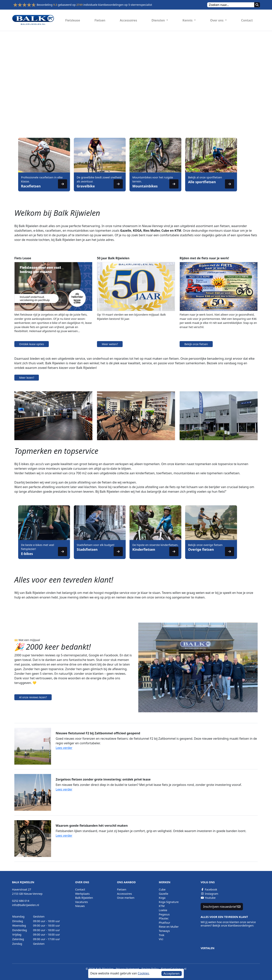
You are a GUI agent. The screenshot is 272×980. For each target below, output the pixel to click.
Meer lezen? (27, 378)
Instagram (209, 894)
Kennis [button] (188, 20)
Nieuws (80, 906)
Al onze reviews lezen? (33, 697)
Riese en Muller (169, 927)
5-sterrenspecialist (140, 5)
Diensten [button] (159, 20)
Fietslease (73, 20)
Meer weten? (110, 344)
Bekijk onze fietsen (196, 344)
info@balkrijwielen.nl (26, 905)
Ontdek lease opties (32, 344)
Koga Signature (169, 902)
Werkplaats (82, 894)
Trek (162, 935)
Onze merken (126, 898)
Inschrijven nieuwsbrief (222, 907)
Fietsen (100, 20)
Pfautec (164, 918)
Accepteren (172, 973)
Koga (162, 898)
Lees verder (64, 748)
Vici (161, 939)
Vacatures (81, 902)
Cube (162, 889)
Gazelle (163, 894)
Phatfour (164, 923)
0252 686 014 (21, 901)
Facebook (209, 889)
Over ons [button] (217, 20)
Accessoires (128, 20)
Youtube (208, 898)
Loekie (163, 910)
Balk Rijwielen (84, 898)
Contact (247, 20)
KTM (162, 906)
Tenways (164, 931)
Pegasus (164, 914)
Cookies (143, 973)
